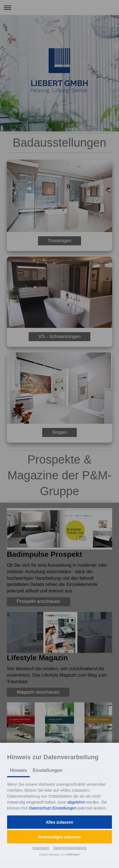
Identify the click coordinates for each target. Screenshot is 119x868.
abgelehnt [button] (76, 802)
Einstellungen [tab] (47, 770)
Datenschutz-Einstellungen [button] (53, 808)
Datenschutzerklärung (70, 848)
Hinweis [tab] (18, 770)
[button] (59, 822)
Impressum (41, 848)
